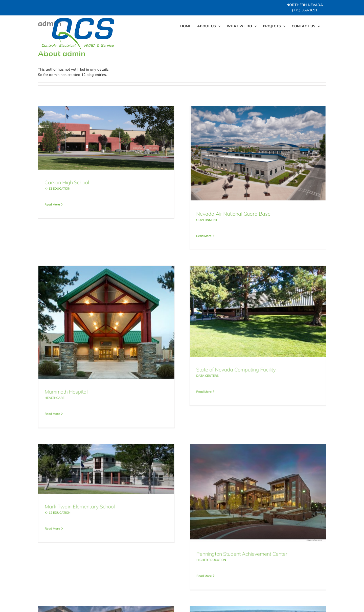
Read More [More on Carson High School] (52, 204)
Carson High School (67, 182)
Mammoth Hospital (115, 353)
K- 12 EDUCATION (57, 188)
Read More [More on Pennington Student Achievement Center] (216, 527)
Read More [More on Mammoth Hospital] (101, 375)
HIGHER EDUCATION (223, 511)
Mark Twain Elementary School (104, 458)
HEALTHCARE (103, 359)
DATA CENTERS (171, 370)
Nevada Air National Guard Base (221, 214)
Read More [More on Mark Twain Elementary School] (77, 480)
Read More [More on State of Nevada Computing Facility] (167, 386)
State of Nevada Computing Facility (199, 364)
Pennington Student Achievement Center (254, 505)
